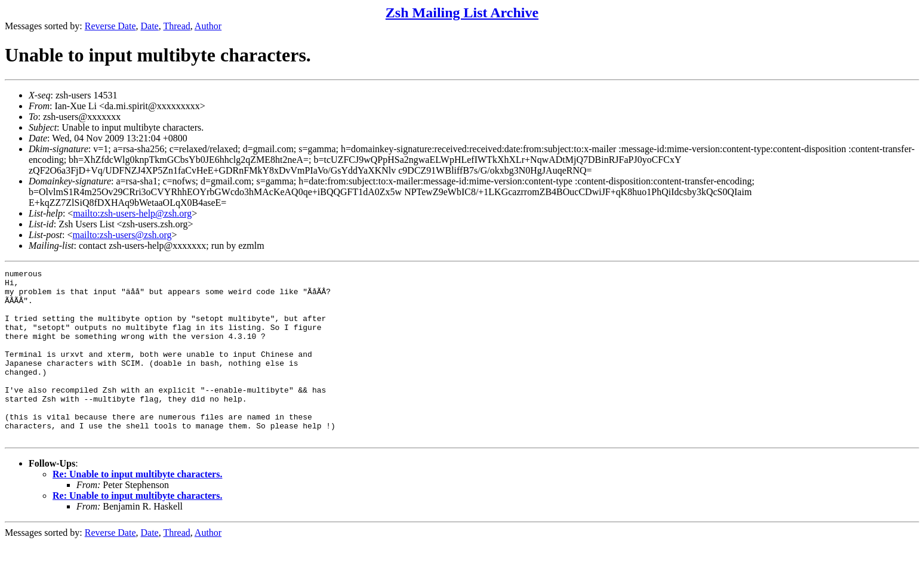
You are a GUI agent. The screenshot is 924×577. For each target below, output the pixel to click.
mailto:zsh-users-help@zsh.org (132, 213)
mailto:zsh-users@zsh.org (122, 235)
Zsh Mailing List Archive (462, 13)
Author (208, 26)
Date (150, 26)
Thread (176, 26)
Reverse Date (110, 26)
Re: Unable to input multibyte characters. (137, 508)
